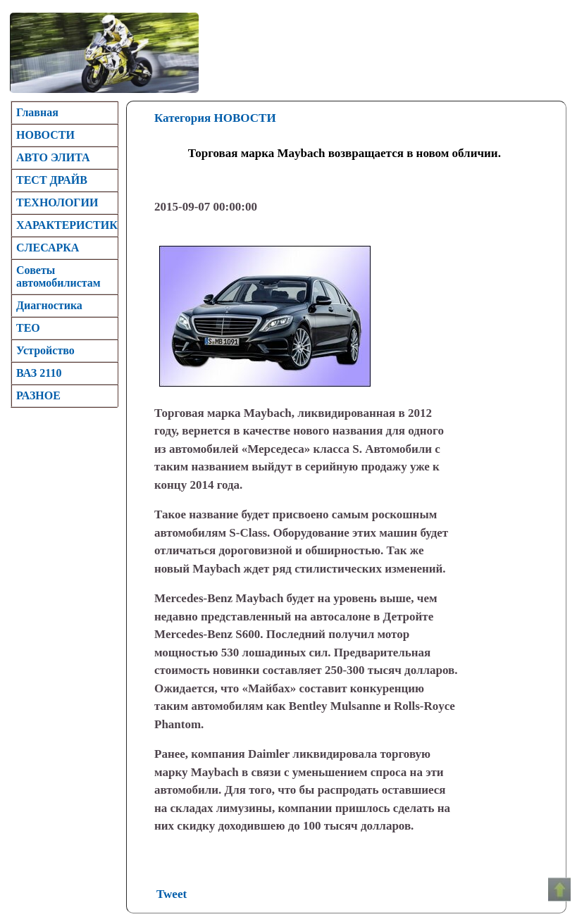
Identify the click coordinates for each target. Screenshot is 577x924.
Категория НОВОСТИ (215, 118)
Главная (37, 112)
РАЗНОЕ (38, 395)
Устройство (45, 350)
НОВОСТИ (45, 135)
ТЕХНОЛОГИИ (57, 202)
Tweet (172, 894)
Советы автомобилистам (58, 276)
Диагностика (49, 305)
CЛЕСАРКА (48, 248)
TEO (28, 328)
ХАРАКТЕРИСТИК (67, 225)
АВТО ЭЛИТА (53, 157)
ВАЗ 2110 (39, 373)
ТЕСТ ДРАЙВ (52, 180)
